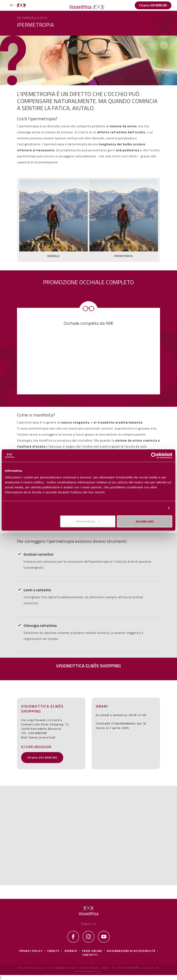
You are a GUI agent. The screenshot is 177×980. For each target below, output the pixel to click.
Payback (71, 951)
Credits (53, 951)
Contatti (90, 955)
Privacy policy (31, 951)
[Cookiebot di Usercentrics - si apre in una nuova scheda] (154, 456)
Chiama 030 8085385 (153, 5)
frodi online (92, 951)
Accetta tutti (145, 521)
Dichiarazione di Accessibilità (131, 951)
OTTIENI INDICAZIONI (36, 746)
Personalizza (155, 508)
